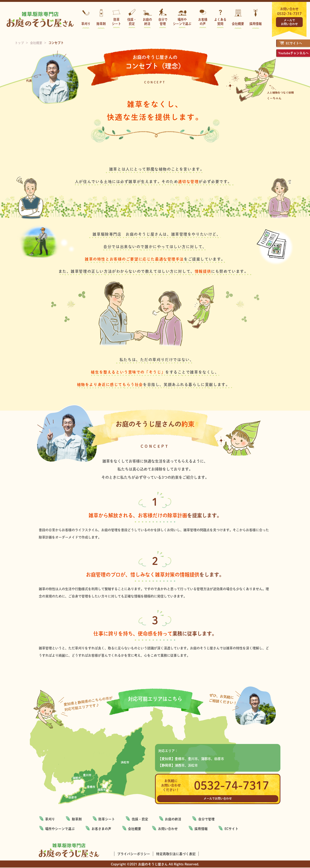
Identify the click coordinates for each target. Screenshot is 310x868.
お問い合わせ (169, 829)
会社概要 (238, 24)
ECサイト (234, 829)
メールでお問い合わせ (289, 22)
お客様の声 (203, 21)
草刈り (86, 24)
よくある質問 (220, 21)
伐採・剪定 (132, 21)
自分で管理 (163, 21)
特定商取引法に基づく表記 (176, 854)
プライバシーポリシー (134, 854)
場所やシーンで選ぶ (182, 21)
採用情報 (256, 24)
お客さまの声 (102, 829)
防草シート (116, 21)
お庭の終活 (147, 21)
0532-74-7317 (289, 14)
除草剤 (101, 24)
